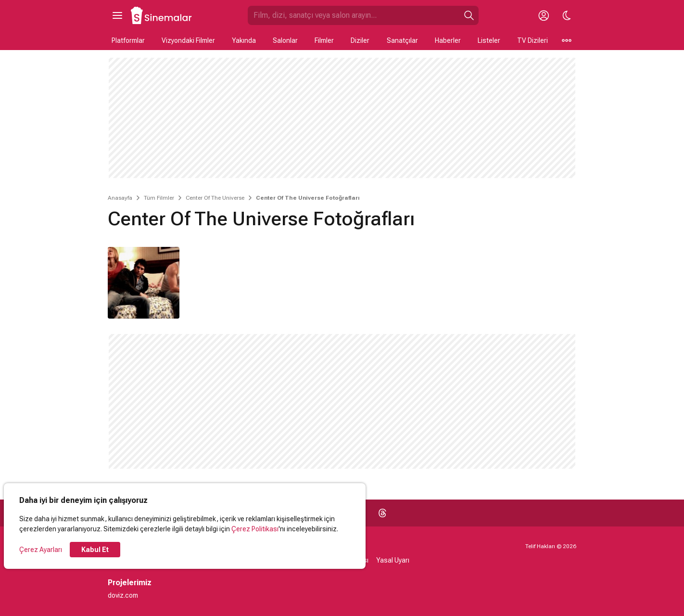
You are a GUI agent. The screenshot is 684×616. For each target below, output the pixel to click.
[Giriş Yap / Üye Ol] (544, 15)
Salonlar (285, 40)
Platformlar (128, 40)
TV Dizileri (532, 40)
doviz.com (123, 595)
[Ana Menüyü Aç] (117, 15)
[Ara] (469, 15)
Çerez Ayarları (41, 550)
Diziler (360, 40)
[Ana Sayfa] (162, 15)
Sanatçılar (402, 40)
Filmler (324, 40)
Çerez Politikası (255, 529)
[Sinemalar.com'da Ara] (354, 15)
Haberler (448, 40)
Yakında (244, 40)
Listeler (489, 40)
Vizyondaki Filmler (188, 40)
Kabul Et (95, 550)
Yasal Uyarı (393, 560)
